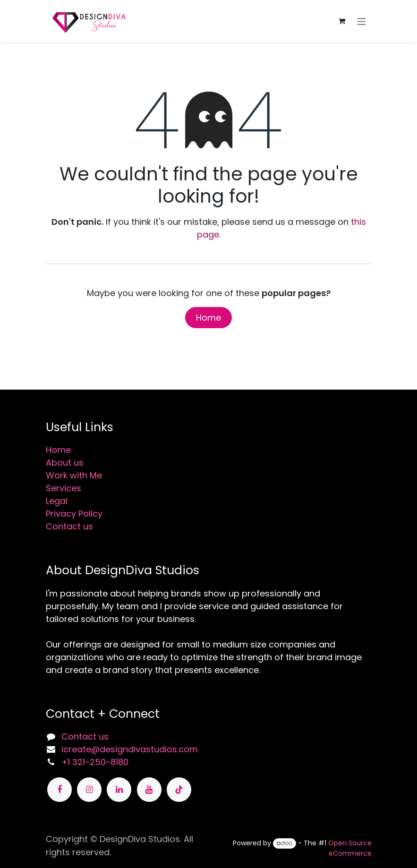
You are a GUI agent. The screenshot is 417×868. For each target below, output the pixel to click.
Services (64, 488)
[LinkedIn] (119, 790)
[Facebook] (60, 790)
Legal (57, 501)
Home (208, 318)
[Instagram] (89, 790)
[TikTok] (179, 790)
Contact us (69, 526)
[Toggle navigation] (362, 21)
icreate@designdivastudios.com (130, 749)
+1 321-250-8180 (95, 762)
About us (65, 463)
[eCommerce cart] (342, 21)
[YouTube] (149, 790)
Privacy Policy (74, 514)
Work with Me (74, 475)
